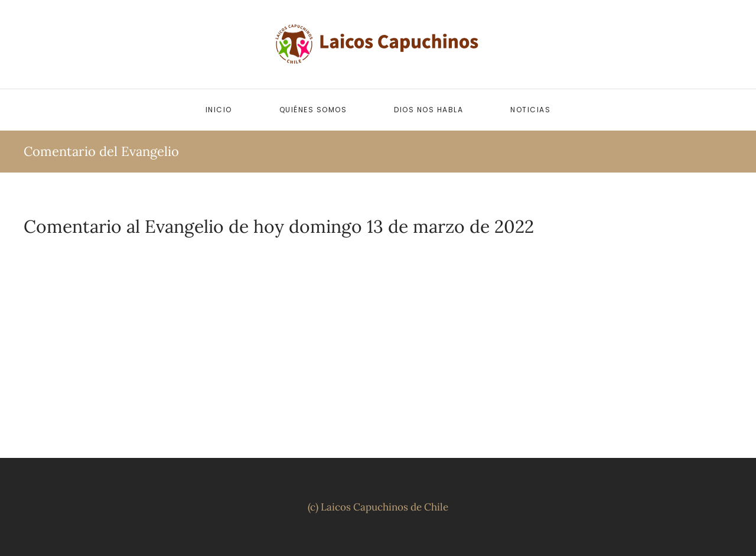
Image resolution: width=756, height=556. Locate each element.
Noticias (530, 110)
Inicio (219, 110)
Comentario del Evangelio (101, 151)
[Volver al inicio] (378, 44)
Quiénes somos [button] (313, 110)
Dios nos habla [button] (428, 110)
